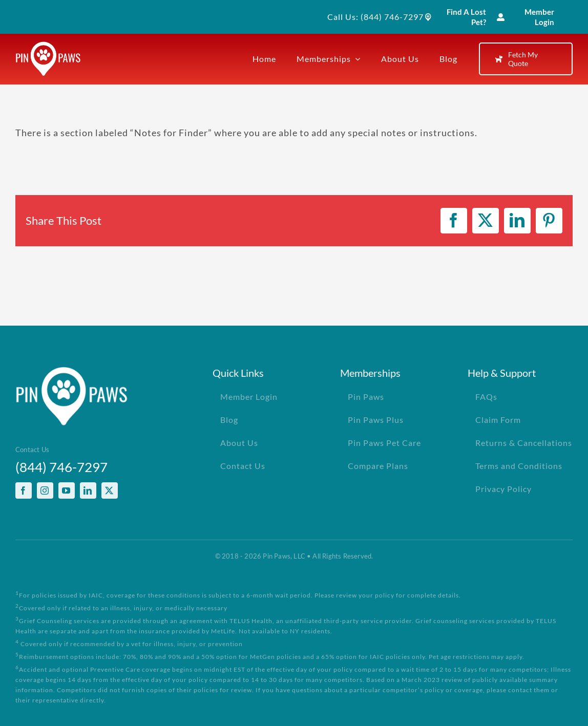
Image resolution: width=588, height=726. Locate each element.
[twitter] (110, 490)
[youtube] (67, 490)
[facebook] (24, 490)
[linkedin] (88, 490)
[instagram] (45, 490)
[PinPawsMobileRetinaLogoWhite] (48, 46)
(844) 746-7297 (61, 467)
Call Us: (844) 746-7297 (375, 17)
